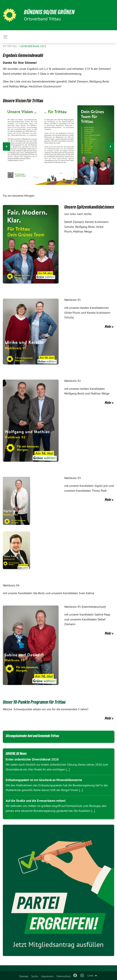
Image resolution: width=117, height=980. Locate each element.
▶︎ (111, 145)
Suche (35, 976)
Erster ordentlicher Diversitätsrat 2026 (32, 759)
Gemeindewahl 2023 (33, 46)
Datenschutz (64, 976)
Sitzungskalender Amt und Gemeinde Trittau (32, 736)
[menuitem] (24, 975)
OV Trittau (10, 46)
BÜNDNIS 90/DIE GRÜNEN (49, 12)
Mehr (108, 327)
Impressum (47, 976)
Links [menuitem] (90, 975)
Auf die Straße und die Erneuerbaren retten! (36, 801)
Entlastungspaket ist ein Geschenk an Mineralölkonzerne (44, 780)
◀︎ (6, 145)
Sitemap (24, 976)
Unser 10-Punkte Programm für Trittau (34, 702)
